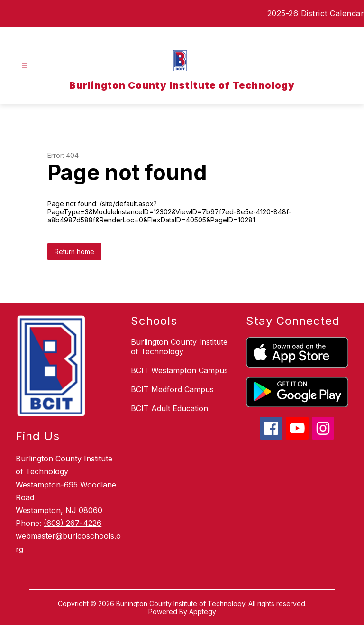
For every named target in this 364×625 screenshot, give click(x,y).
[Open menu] (24, 66)
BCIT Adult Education (169, 408)
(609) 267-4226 (73, 523)
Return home (74, 252)
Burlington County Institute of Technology (179, 347)
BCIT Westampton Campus (179, 370)
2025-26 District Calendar (316, 13)
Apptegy (203, 611)
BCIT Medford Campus (172, 389)
